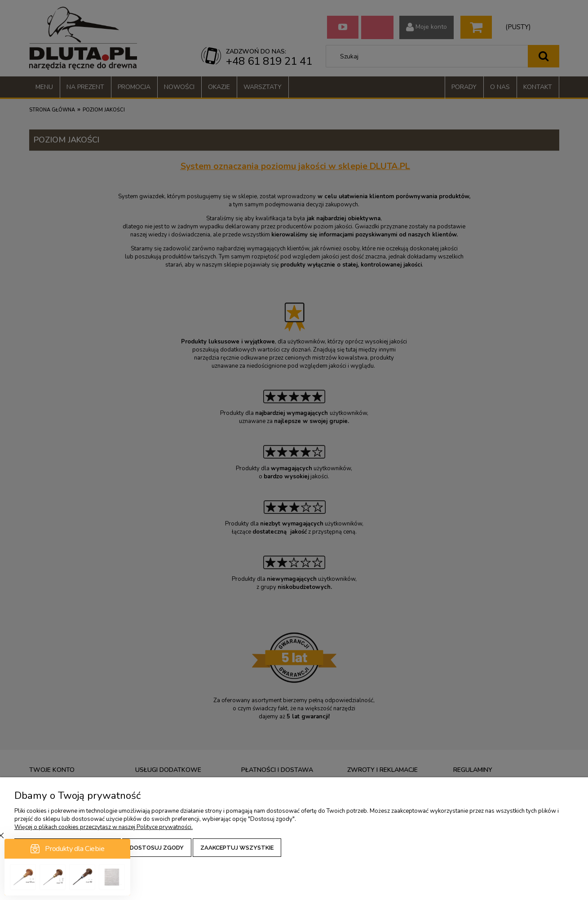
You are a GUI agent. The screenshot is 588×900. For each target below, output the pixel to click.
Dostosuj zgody (157, 848)
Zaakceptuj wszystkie (237, 848)
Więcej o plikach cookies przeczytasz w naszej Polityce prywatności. (104, 827)
